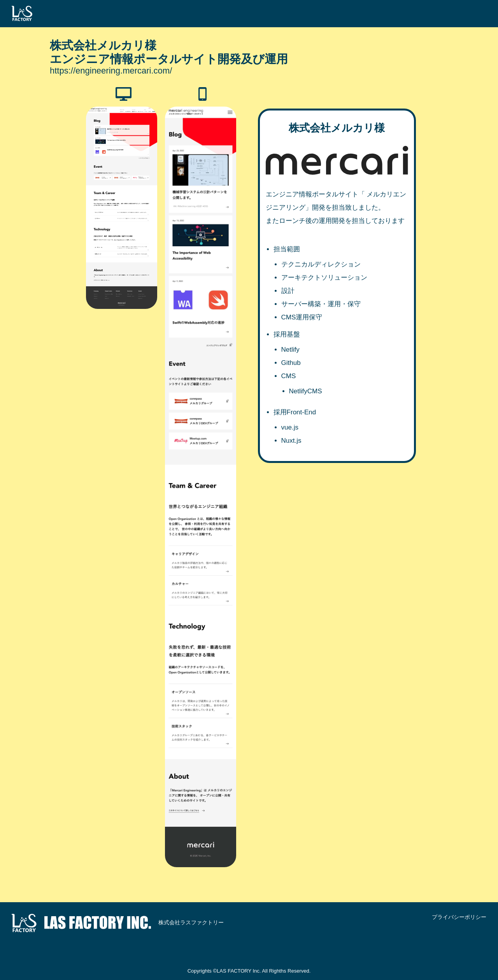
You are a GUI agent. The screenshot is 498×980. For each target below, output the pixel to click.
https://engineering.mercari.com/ (111, 71)
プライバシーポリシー (459, 917)
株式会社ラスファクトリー (118, 923)
